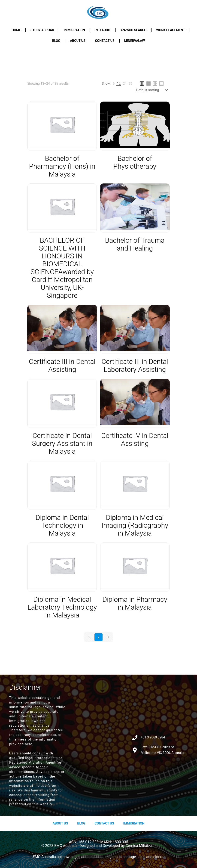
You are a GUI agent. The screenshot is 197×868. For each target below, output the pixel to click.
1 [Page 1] (89, 637)
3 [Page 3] (108, 637)
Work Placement (171, 30)
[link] (114, 84)
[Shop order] (153, 90)
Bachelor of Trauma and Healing (135, 244)
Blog (56, 41)
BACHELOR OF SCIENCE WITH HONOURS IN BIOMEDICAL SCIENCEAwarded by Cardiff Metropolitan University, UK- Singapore (62, 268)
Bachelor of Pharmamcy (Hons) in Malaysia (62, 166)
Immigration (74, 30)
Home (16, 30)
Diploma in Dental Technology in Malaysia (62, 525)
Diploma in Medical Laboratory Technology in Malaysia (62, 607)
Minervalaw (135, 41)
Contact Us (104, 823)
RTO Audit (103, 30)
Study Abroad (42, 30)
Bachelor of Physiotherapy (135, 162)
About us (78, 41)
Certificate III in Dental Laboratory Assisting (135, 365)
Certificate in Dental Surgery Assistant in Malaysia (62, 443)
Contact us (105, 41)
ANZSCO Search (133, 30)
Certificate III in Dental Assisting (62, 365)
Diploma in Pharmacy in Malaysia (135, 603)
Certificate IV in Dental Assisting (135, 439)
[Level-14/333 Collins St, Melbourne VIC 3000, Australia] (98, 745)
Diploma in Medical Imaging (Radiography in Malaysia (135, 525)
